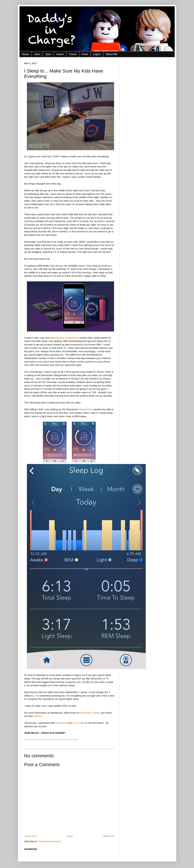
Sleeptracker (86, 409)
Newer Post (31, 836)
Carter (60, 54)
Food (85, 54)
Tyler (48, 54)
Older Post (108, 836)
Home (25, 54)
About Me (112, 54)
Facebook (86, 713)
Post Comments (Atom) (49, 841)
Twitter (96, 713)
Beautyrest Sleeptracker (66, 338)
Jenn (37, 54)
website (38, 716)
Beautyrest (61, 723)
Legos (97, 54)
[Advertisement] (82, 823)
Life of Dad (78, 723)
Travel (73, 54)
